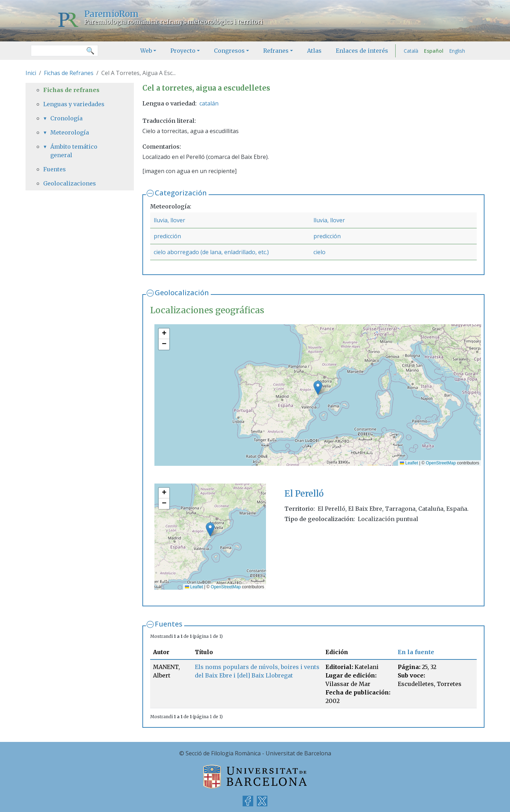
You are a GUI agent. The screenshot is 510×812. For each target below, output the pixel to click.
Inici (31, 73)
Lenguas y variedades (74, 104)
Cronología (66, 118)
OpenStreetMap (441, 463)
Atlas (314, 51)
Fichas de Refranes (69, 73)
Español (434, 51)
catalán (209, 103)
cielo (319, 252)
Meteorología (70, 132)
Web (146, 51)
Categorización (181, 193)
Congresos (229, 51)
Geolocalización (182, 293)
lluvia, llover (169, 220)
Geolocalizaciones (70, 183)
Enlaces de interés (362, 51)
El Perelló (304, 494)
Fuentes (169, 624)
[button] (318, 388)
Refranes (276, 51)
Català (411, 51)
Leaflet (409, 463)
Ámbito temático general (74, 151)
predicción (167, 236)
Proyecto (183, 51)
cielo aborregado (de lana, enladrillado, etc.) (211, 252)
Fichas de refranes (71, 90)
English (457, 51)
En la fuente (416, 652)
